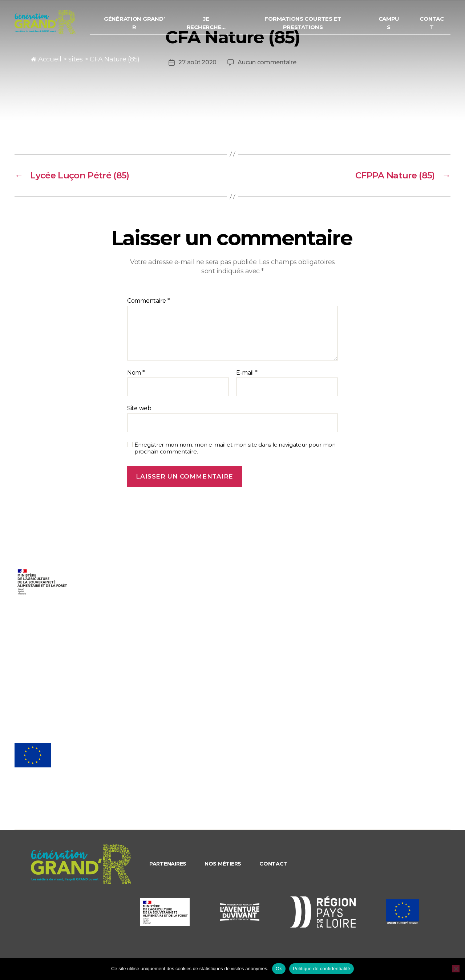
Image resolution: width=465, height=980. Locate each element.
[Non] (456, 969)
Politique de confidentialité (322, 969)
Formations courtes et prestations (309, 26)
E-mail (247, 373)
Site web (139, 408)
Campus (391, 26)
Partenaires (168, 864)
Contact (433, 26)
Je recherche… (216, 26)
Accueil (50, 59)
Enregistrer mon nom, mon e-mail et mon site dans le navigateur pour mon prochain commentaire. (235, 448)
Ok (279, 969)
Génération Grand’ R (147, 26)
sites (76, 59)
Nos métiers (223, 864)
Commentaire (149, 301)
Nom (136, 373)
